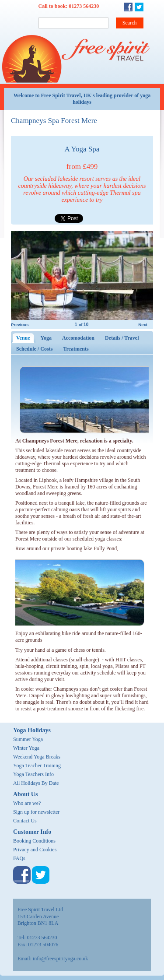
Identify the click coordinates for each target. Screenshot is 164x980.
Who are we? (27, 803)
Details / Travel (122, 338)
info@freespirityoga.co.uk (60, 959)
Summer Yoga (28, 739)
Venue (26, 338)
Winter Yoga (26, 748)
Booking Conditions (34, 841)
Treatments (76, 349)
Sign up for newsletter (36, 812)
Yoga (46, 338)
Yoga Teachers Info (33, 774)
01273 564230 (84, 6)
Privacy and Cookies (35, 850)
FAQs (19, 858)
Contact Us (25, 821)
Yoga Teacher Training (37, 766)
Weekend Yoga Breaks (37, 757)
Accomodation (78, 338)
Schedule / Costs (34, 349)
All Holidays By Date (36, 783)
